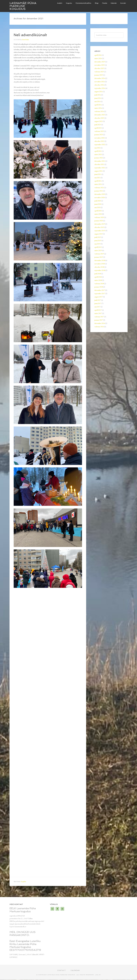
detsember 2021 (100, 161)
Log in (98, 975)
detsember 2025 (100, 62)
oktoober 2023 (99, 118)
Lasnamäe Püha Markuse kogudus (23, 6)
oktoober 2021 (99, 164)
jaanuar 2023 (99, 135)
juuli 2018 (98, 274)
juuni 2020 (98, 204)
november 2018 (100, 264)
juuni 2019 (98, 241)
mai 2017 (97, 307)
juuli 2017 (98, 300)
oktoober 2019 (99, 227)
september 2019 (100, 231)
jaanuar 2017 (99, 320)
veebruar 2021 (99, 188)
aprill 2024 (98, 105)
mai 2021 (97, 178)
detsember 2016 (100, 323)
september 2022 (100, 145)
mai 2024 (97, 101)
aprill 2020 (98, 211)
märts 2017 (98, 313)
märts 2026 (98, 58)
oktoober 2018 (99, 267)
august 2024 (98, 92)
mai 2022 (97, 148)
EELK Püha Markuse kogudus (63, 975)
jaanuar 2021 (99, 191)
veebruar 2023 (99, 131)
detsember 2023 (100, 115)
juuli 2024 (98, 95)
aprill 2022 (98, 151)
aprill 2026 (98, 55)
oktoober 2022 (99, 141)
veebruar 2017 (99, 317)
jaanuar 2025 (99, 75)
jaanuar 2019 (99, 257)
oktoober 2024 (99, 85)
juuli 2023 (98, 125)
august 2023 (98, 121)
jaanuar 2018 (99, 287)
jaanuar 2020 (99, 221)
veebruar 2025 (99, 72)
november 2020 (100, 197)
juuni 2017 (98, 303)
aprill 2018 (98, 277)
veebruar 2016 (99, 327)
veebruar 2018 (99, 284)
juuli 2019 (98, 237)
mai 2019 (97, 244)
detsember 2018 (100, 260)
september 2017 (100, 294)
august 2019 (98, 234)
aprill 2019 (98, 247)
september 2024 (100, 88)
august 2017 (98, 297)
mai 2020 (97, 207)
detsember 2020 (100, 194)
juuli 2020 (98, 201)
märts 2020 (98, 214)
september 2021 (100, 168)
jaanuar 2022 (99, 158)
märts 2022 (98, 154)
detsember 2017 (100, 290)
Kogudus (23, 881)
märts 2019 (98, 250)
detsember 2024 (100, 78)
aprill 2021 (98, 181)
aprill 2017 (98, 310)
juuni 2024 (98, 98)
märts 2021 (98, 184)
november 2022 (100, 138)
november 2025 (100, 65)
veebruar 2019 (99, 254)
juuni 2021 (98, 174)
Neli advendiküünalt (32, 35)
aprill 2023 (98, 128)
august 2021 (98, 171)
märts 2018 (98, 280)
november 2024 (100, 82)
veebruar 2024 (99, 111)
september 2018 (100, 270)
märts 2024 (98, 108)
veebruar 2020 (99, 217)
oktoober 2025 (99, 68)
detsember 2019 (100, 224)
